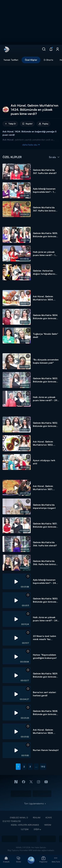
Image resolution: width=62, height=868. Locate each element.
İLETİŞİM (25, 829)
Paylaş (43, 124)
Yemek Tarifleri (11, 60)
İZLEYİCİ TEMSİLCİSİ (12, 821)
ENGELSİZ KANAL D (19, 818)
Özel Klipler (31, 60)
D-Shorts (48, 60)
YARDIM (48, 825)
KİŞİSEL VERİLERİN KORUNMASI (25, 825)
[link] (6, 49)
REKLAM (37, 818)
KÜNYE (49, 818)
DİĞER (36, 829)
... (36, 767)
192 (43, 767)
